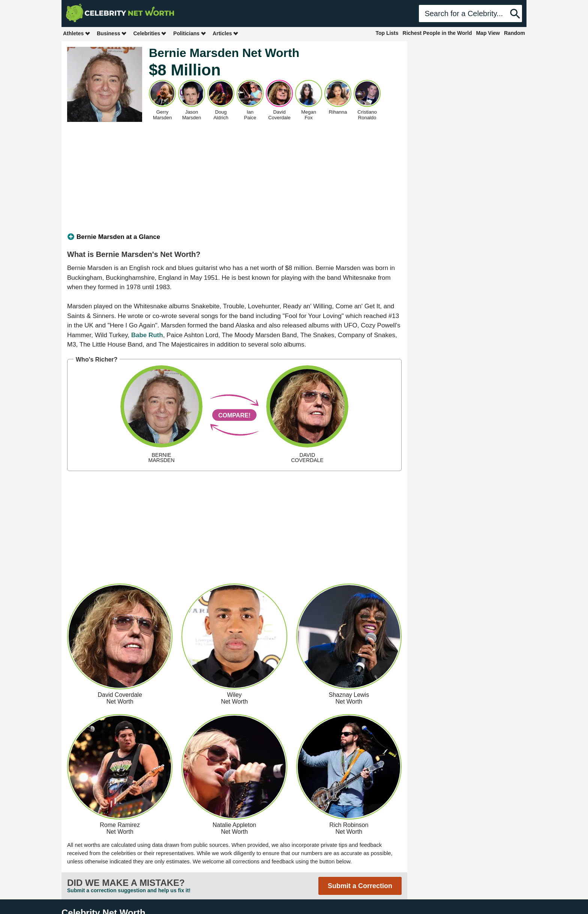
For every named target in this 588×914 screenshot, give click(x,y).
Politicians (190, 33)
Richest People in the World (437, 33)
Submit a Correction (360, 886)
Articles (226, 33)
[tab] (234, 237)
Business (112, 33)
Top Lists (387, 33)
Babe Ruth (147, 335)
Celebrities (150, 33)
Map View (488, 33)
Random (514, 33)
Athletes (77, 33)
